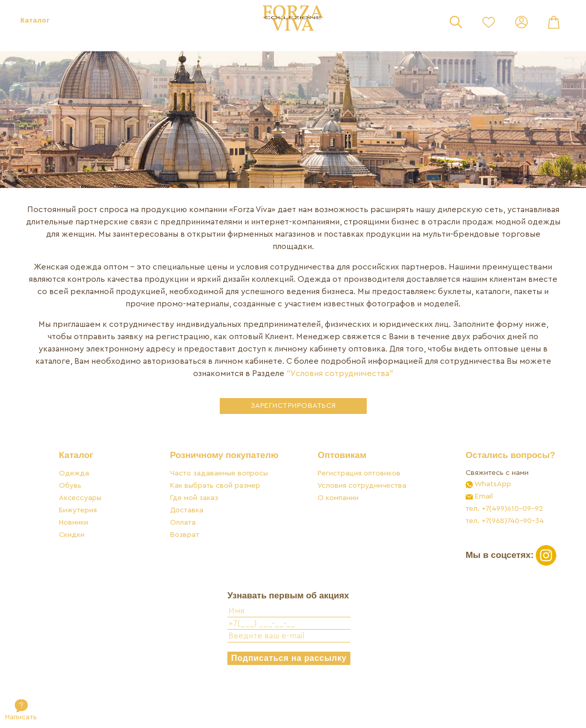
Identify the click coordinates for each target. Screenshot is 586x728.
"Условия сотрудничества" (340, 373)
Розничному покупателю (231, 487)
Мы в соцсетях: (491, 586)
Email (463, 528)
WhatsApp (472, 516)
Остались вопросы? (490, 487)
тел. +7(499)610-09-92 (484, 541)
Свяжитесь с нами (477, 504)
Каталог (35, 20)
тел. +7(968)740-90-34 (485, 553)
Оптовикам (335, 487)
